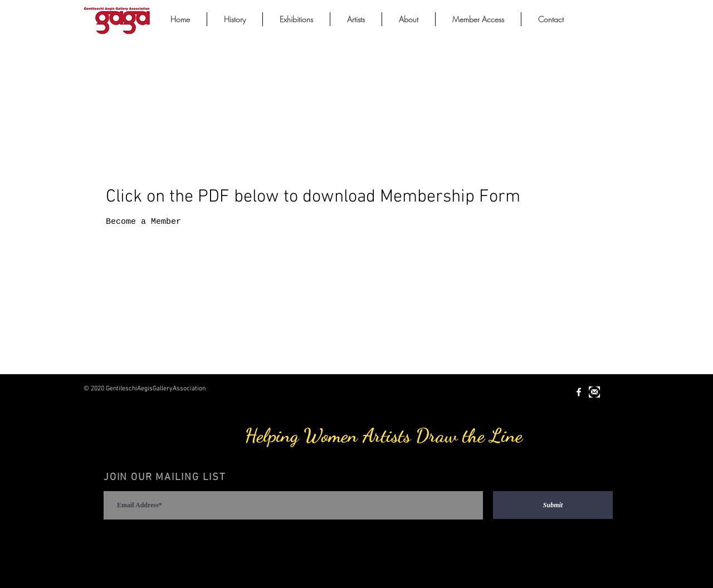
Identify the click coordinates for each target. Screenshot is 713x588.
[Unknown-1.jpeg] (594, 392)
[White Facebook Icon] (579, 392)
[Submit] (553, 505)
